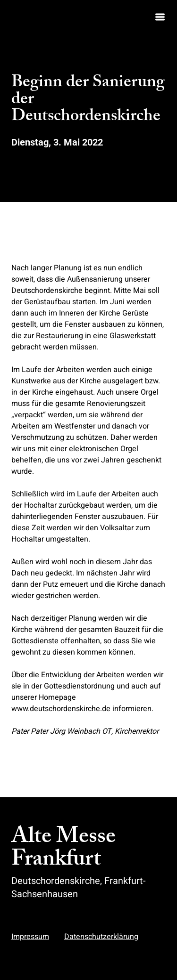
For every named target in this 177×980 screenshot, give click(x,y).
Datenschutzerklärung (101, 937)
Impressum (30, 937)
